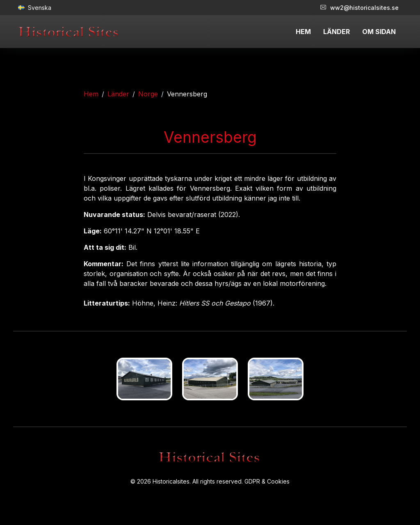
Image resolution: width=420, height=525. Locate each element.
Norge (148, 94)
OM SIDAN (379, 32)
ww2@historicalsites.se (360, 8)
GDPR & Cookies (267, 481)
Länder (118, 94)
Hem (91, 94)
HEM (303, 32)
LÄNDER (337, 32)
